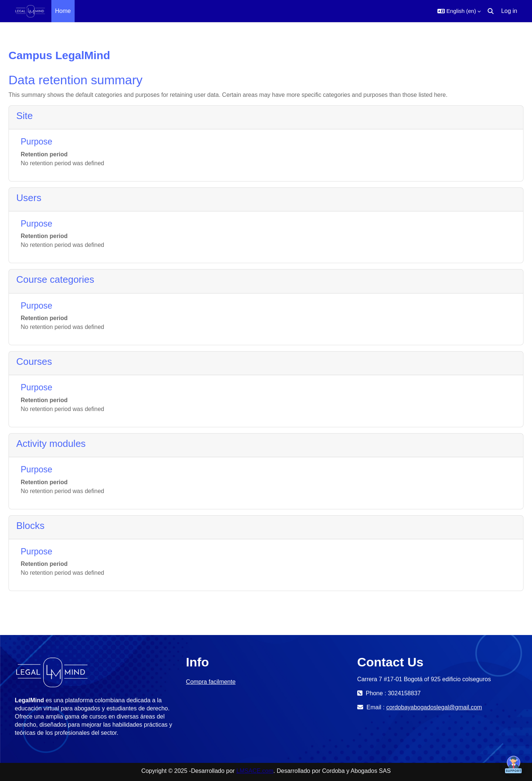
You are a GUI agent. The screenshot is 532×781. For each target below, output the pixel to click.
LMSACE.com (255, 771)
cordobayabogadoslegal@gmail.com (434, 707)
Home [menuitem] (63, 11)
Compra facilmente (211, 682)
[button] (459, 11)
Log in (509, 11)
